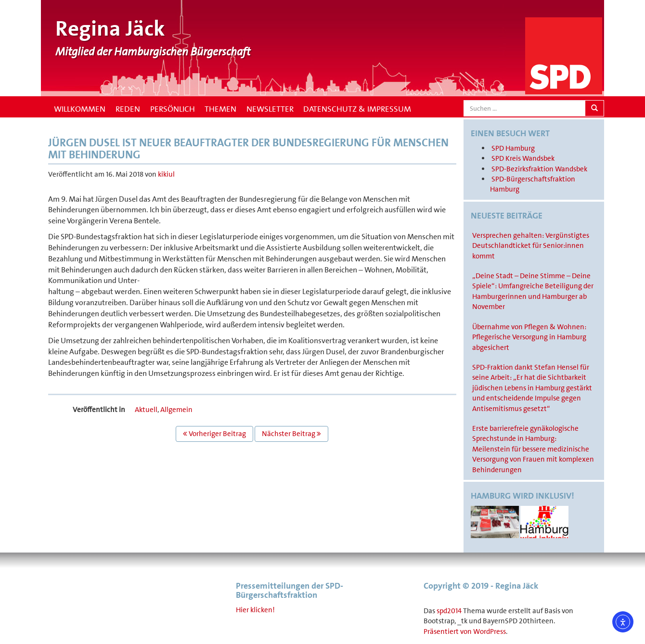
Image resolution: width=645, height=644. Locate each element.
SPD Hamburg (513, 148)
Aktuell (146, 410)
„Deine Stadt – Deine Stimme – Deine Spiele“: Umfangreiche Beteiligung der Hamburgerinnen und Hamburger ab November (533, 291)
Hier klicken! (255, 610)
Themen (220, 109)
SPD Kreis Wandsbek (523, 158)
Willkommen (79, 109)
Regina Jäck (110, 29)
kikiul (166, 174)
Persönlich (173, 109)
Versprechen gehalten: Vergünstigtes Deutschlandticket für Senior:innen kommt (531, 246)
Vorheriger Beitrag (214, 434)
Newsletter (270, 109)
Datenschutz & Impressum (357, 109)
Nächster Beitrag (291, 434)
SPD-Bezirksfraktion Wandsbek (539, 169)
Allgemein (176, 410)
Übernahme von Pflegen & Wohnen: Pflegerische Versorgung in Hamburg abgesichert (529, 337)
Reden (128, 109)
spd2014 (449, 611)
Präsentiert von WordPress (465, 631)
